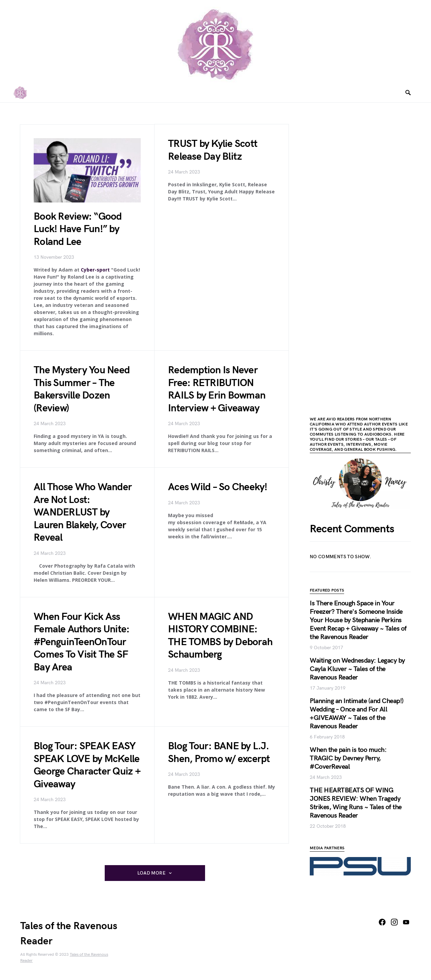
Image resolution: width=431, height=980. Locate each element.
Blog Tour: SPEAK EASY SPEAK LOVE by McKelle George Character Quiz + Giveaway (87, 765)
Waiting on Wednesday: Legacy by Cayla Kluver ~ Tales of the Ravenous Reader (357, 669)
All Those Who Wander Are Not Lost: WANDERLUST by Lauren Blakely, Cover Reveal (83, 512)
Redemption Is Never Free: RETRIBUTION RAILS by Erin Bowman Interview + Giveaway (217, 389)
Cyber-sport (95, 270)
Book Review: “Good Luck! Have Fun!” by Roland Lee (78, 229)
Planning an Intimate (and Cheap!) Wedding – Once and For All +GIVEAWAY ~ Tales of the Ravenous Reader (357, 714)
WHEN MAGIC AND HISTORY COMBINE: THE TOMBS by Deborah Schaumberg (220, 636)
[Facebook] (382, 922)
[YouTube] (406, 922)
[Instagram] (394, 922)
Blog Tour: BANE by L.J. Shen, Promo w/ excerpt (219, 753)
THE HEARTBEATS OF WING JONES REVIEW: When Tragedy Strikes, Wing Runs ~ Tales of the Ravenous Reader (356, 803)
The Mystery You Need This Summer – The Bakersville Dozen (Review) (82, 389)
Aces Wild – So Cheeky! (218, 487)
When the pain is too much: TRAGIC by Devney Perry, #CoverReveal (348, 758)
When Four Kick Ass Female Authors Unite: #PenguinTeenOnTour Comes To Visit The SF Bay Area (81, 642)
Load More (152, 873)
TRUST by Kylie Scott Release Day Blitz (213, 151)
